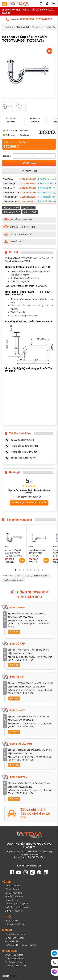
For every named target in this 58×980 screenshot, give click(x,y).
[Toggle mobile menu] (5, 4)
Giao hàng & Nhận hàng (16, 966)
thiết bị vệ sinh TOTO (20, 261)
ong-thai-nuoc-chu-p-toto (14, 580)
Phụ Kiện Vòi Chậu (11, 208)
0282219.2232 (28, 197)
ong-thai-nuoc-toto (41, 576)
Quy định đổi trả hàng (14, 962)
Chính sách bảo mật (14, 955)
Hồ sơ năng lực (11, 900)
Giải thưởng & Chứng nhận (17, 904)
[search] (41, 4)
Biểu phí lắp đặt (12, 941)
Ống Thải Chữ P (30, 212)
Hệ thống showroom (14, 896)
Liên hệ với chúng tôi (14, 911)
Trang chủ (9, 27)
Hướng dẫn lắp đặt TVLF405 (24, 452)
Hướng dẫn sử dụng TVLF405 (25, 446)
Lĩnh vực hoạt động (13, 893)
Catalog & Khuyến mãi (15, 924)
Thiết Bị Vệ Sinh (23, 27)
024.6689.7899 (28, 192)
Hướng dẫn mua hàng (15, 934)
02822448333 (44, 19)
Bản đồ (14, 632)
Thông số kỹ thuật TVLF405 (24, 458)
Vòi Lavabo (37, 27)
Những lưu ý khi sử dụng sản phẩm (21, 945)
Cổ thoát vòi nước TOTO (16, 258)
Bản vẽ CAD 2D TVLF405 (22, 440)
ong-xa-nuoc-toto (22, 576)
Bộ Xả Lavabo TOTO (12, 212)
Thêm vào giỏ (29, 171)
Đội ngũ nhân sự (12, 889)
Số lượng (7, 156)
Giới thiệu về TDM (13, 886)
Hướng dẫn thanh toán (15, 938)
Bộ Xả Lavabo (28, 208)
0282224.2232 (28, 201)
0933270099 (39, 687)
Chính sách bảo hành (14, 958)
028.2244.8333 (28, 179)
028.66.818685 (28, 188)
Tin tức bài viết (11, 921)
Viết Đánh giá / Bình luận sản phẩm (29, 503)
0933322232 (27, 19)
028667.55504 (28, 184)
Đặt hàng (29, 163)
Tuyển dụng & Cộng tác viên (17, 907)
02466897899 (25, 687)
